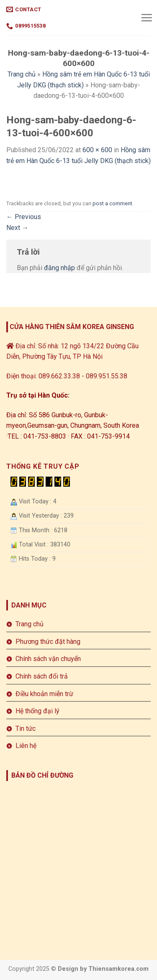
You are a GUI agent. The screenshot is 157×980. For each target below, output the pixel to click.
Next (17, 228)
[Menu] (147, 18)
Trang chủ (22, 74)
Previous (24, 217)
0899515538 (26, 26)
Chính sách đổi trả (42, 676)
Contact (24, 9)
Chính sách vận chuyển (48, 659)
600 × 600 (97, 150)
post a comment (112, 203)
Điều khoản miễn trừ (44, 694)
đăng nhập (59, 268)
